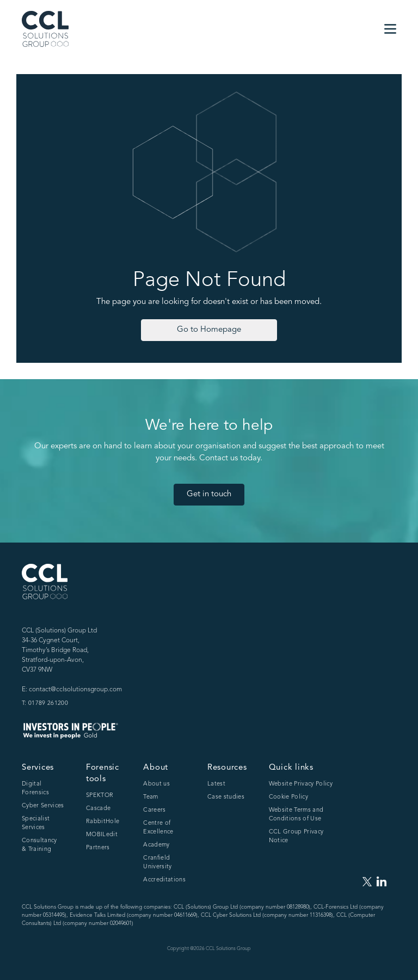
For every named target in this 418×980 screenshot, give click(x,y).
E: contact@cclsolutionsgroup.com (72, 690)
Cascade (98, 809)
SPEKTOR (100, 796)
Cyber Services (43, 806)
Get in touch (209, 494)
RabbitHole (103, 822)
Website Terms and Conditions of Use (296, 815)
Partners (98, 848)
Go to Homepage (209, 330)
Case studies (226, 797)
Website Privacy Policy (301, 784)
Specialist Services (36, 823)
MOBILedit (102, 835)
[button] (390, 29)
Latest (216, 784)
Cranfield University (157, 863)
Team (150, 797)
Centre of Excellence (158, 828)
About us (156, 784)
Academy (156, 845)
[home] (45, 29)
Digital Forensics (35, 789)
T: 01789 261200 (45, 704)
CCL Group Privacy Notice (296, 836)
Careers (154, 810)
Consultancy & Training (39, 845)
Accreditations (164, 880)
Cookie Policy (288, 797)
